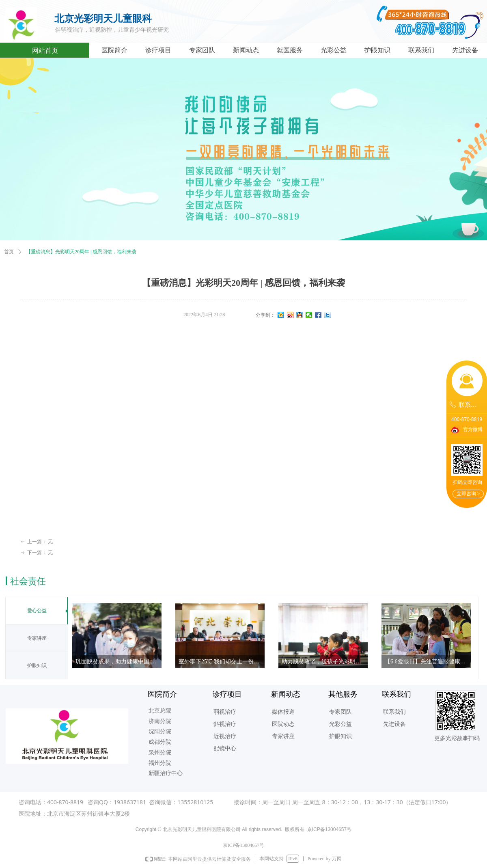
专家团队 (202, 50)
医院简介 (114, 50)
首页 (9, 252)
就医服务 (290, 50)
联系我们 (421, 50)
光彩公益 (334, 50)
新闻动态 (246, 50)
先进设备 (465, 50)
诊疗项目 (158, 50)
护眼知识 (377, 50)
